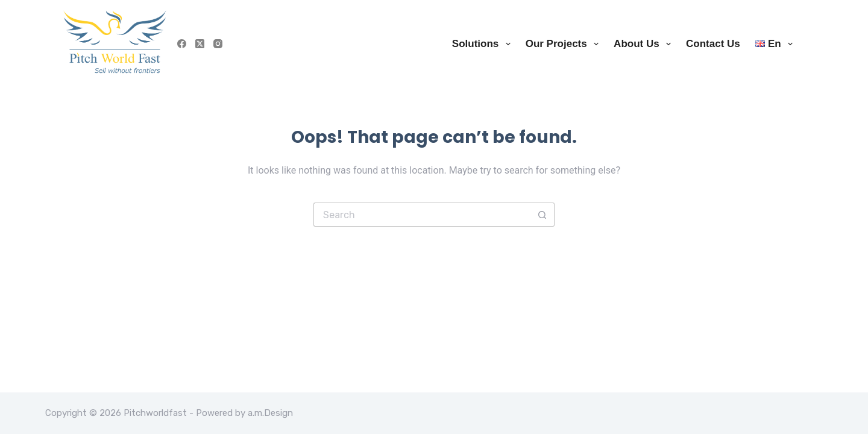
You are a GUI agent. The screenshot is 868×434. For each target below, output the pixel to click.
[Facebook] (182, 44)
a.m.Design (270, 413)
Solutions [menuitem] (484, 44)
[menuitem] (770, 44)
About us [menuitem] (645, 44)
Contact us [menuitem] (713, 44)
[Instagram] (218, 44)
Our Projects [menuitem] (565, 44)
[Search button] (542, 215)
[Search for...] (422, 215)
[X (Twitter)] (200, 44)
